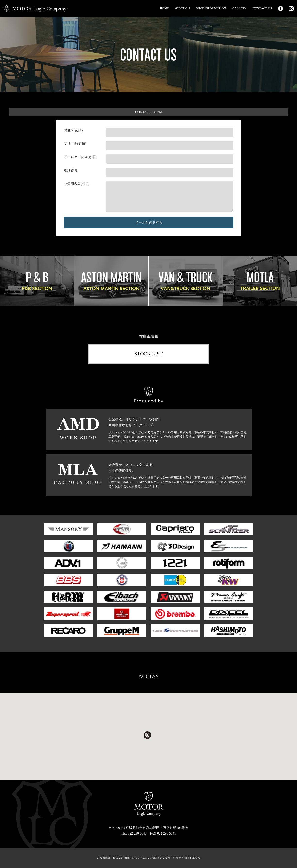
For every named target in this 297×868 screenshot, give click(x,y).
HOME (164, 8)
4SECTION (182, 8)
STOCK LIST (148, 354)
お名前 (69, 130)
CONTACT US (262, 8)
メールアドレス (76, 157)
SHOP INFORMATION (211, 8)
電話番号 (71, 170)
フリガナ (71, 144)
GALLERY (239, 8)
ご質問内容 (72, 184)
